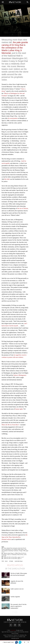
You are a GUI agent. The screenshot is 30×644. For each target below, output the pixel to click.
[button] (3, 2)
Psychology (4, 577)
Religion (4, 585)
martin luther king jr (19, 561)
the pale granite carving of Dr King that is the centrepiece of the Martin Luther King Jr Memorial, (15, 48)
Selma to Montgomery (20, 375)
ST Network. (13, 630)
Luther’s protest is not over (17, 589)
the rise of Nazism (23, 208)
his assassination (13, 118)
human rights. (19, 409)
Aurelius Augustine (15, 597)
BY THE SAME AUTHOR (15, 569)
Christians (4, 593)
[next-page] (16, 612)
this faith (7, 179)
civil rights (11, 561)
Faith (3, 601)
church (6, 561)
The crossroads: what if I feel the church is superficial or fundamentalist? (18, 606)
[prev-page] (13, 612)
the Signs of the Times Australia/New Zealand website (15, 537)
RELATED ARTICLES (15, 565)
